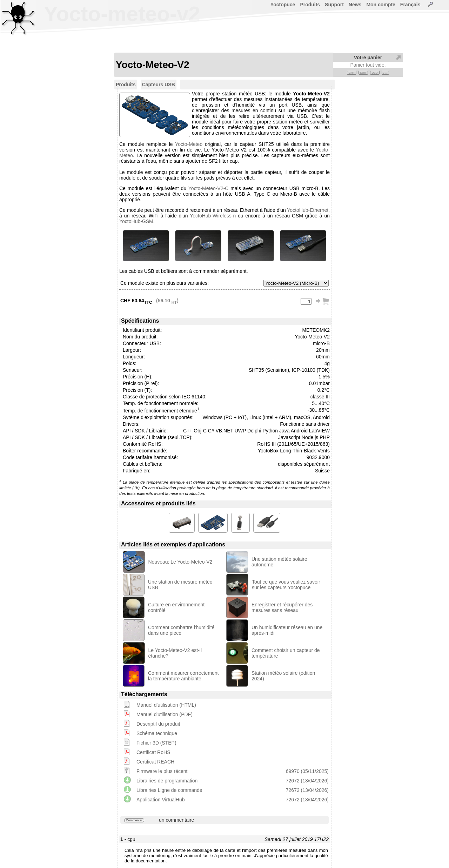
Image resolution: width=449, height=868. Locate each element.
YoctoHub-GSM (136, 221)
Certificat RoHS (153, 752)
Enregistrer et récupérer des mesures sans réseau (282, 607)
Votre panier (368, 58)
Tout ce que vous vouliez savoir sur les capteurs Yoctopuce (286, 585)
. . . (385, 73)
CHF (351, 73)
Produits (310, 5)
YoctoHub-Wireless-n (213, 216)
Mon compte (381, 5)
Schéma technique (157, 733)
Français (410, 5)
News (355, 5)
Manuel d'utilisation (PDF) (165, 714)
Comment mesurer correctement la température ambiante (183, 676)
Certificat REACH (155, 762)
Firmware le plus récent (162, 771)
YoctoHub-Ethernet (308, 210)
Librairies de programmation (167, 781)
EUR (363, 73)
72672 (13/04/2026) (307, 781)
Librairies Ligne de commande (169, 790)
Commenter (134, 820)
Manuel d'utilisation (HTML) (166, 705)
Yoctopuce (283, 5)
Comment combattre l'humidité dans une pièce (181, 630)
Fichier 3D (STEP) (156, 743)
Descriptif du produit (158, 724)
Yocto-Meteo (189, 144)
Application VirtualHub (161, 800)
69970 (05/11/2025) (307, 771)
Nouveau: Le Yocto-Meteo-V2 (180, 562)
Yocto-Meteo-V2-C (209, 188)
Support (334, 5)
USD (375, 73)
